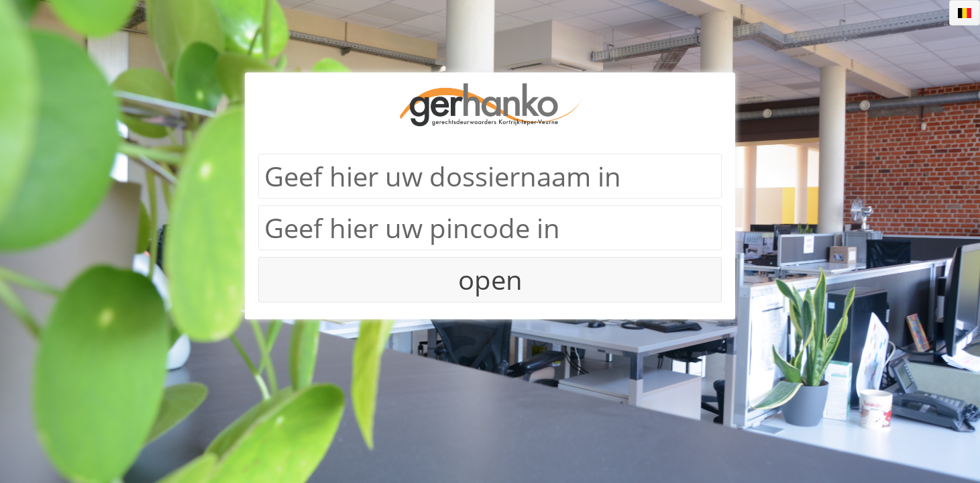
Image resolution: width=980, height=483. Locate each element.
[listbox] (965, 13)
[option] (965, 13)
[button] (490, 279)
